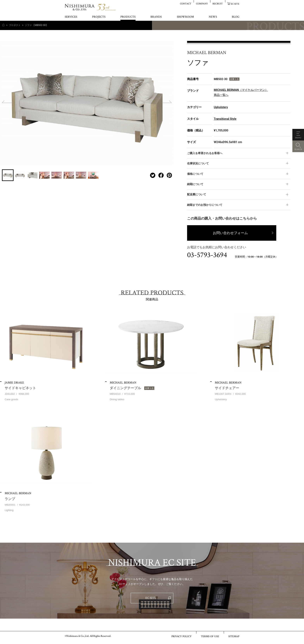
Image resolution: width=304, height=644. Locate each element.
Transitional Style (225, 119)
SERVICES (71, 17)
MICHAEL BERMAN (207, 53)
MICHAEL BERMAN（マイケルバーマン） (241, 90)
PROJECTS (99, 17)
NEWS (213, 17)
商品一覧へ (221, 95)
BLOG (236, 17)
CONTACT (186, 4)
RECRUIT (218, 4)
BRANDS (156, 17)
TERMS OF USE (210, 636)
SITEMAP (234, 636)
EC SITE (235, 4)
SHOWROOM (185, 17)
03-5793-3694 (207, 255)
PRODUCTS (128, 17)
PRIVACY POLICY (181, 636)
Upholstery (221, 107)
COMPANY (202, 4)
